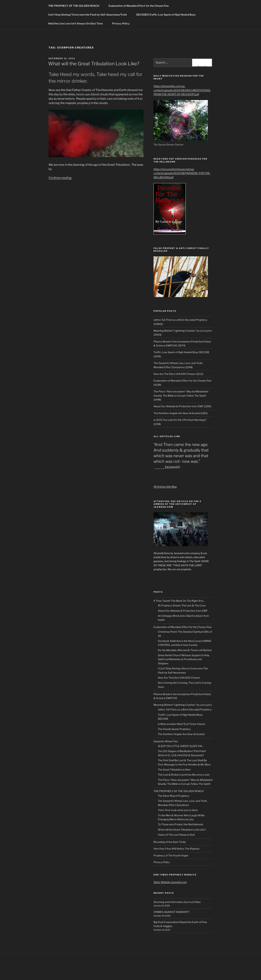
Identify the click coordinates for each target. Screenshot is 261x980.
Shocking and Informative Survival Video (177, 902)
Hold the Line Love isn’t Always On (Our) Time (77, 23)
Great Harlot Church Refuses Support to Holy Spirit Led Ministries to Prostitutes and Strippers (184, 659)
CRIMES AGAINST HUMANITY (172, 912)
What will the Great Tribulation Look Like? (94, 64)
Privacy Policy (121, 23)
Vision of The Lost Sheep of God (176, 835)
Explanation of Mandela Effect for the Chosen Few (139, 6)
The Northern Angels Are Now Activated (181, 734)
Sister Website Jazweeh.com (170, 882)
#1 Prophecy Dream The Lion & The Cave (182, 605)
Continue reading (60, 178)
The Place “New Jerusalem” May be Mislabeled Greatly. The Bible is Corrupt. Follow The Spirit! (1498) (181, 395)
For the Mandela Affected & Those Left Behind (185, 650)
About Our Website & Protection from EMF (183, 611)
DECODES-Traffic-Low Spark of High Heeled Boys (168, 15)
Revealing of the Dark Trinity (170, 842)
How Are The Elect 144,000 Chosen (179, 678)
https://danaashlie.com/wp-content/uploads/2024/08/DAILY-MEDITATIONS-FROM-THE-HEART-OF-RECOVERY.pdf (182, 90)
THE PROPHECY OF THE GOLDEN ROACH (75, 6)
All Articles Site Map (165, 487)
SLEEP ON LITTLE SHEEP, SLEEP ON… (181, 746)
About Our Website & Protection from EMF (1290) (182, 406)
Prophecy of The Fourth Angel (171, 855)
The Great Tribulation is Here (174, 770)
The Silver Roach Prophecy (174, 796)
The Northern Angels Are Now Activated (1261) (181, 413)
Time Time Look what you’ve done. (178, 810)
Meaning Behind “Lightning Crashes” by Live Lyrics (183, 705)
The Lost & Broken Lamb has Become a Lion (184, 775)
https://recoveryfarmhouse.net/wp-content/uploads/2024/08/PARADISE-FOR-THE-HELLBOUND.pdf (182, 173)
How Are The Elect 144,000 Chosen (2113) (178, 374)
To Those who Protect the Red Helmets (181, 824)
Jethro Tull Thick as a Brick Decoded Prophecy (185, 709)
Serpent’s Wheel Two (166, 741)
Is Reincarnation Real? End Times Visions (182, 724)
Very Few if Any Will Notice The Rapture (176, 849)
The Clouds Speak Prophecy (174, 729)
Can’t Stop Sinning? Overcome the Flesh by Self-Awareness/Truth (89, 15)
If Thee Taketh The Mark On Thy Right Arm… (179, 601)
